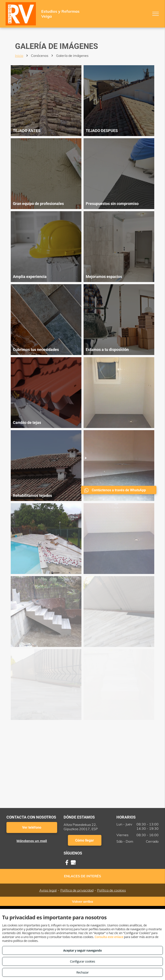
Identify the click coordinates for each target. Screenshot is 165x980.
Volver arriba (82, 901)
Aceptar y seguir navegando (82, 950)
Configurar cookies (83, 961)
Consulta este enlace (109, 937)
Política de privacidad (77, 890)
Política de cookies (112, 890)
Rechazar (82, 972)
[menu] (156, 14)
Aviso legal (48, 890)
